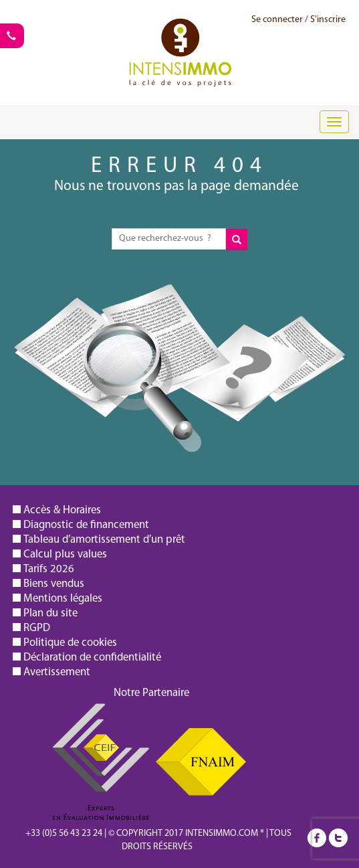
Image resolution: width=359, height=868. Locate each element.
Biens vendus (54, 584)
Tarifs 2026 (49, 569)
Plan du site (50, 613)
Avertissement (57, 672)
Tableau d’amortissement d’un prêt (104, 540)
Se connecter (277, 20)
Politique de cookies (70, 643)
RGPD (37, 628)
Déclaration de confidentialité (92, 658)
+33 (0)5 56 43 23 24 (64, 834)
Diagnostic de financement (86, 525)
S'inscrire (328, 20)
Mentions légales (63, 599)
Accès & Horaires (62, 510)
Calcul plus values (65, 554)
